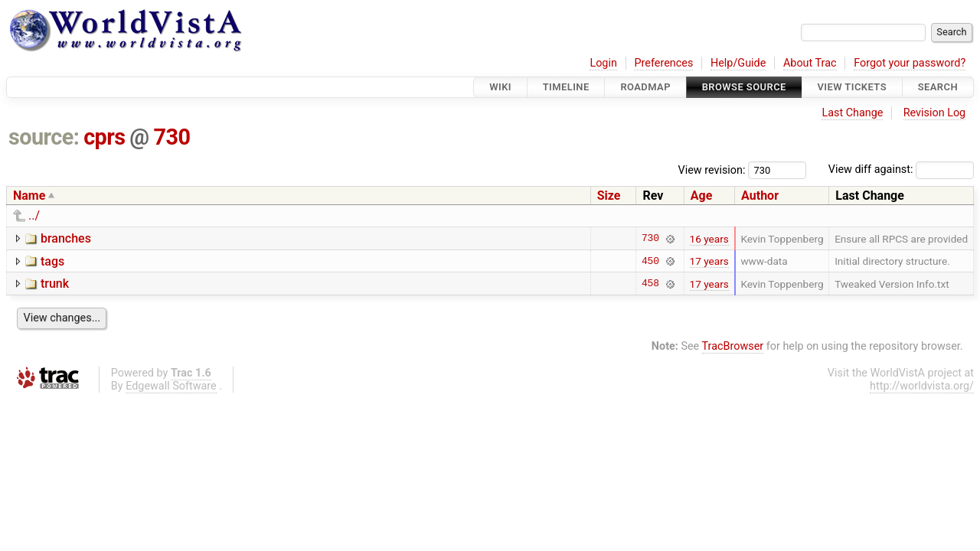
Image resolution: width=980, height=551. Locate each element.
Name (29, 196)
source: (44, 137)
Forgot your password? (910, 63)
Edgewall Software (171, 386)
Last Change (852, 113)
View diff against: (901, 170)
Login (603, 63)
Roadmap (645, 87)
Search (938, 87)
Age (702, 196)
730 (171, 137)
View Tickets (852, 87)
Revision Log (935, 113)
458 (650, 284)
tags (52, 261)
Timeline (566, 87)
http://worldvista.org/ (922, 386)
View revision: (712, 170)
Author (760, 196)
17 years (709, 261)
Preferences (663, 63)
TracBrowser (733, 346)
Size (609, 196)
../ (34, 215)
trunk (55, 284)
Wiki (500, 87)
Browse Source (744, 87)
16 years (709, 239)
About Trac (810, 63)
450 (650, 261)
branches (66, 238)
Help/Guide (738, 63)
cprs (104, 137)
